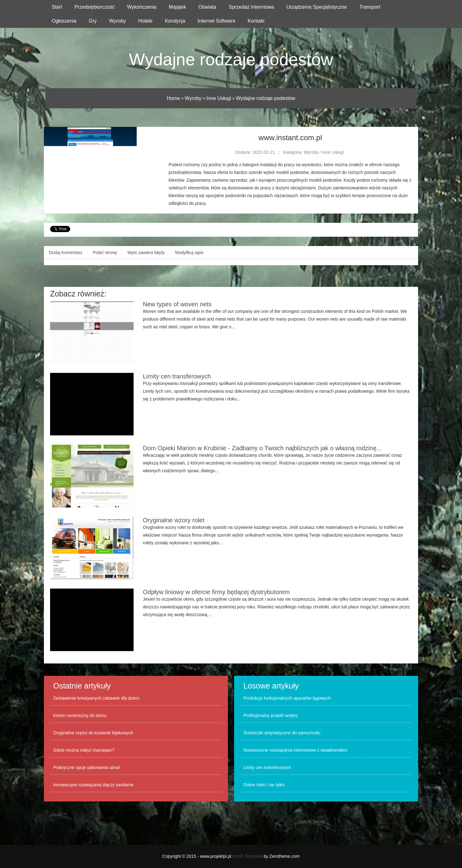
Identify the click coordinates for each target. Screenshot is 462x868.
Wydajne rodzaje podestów (266, 98)
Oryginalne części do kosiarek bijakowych (93, 733)
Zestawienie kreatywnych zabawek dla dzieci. (97, 698)
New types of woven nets (177, 304)
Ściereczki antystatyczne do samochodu (282, 733)
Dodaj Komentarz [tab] (66, 253)
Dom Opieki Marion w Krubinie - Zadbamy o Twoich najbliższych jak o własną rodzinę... (262, 448)
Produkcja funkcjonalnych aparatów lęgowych (287, 698)
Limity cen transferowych (177, 376)
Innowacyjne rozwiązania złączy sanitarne (93, 785)
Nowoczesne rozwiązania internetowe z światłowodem (295, 750)
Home (173, 98)
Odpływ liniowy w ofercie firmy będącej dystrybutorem (216, 592)
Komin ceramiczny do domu (80, 715)
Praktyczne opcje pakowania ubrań (87, 767)
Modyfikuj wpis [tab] (189, 253)
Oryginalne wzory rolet (174, 520)
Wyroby (193, 98)
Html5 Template (248, 856)
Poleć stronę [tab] (105, 253)
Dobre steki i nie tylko (264, 785)
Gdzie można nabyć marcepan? (84, 750)
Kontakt (256, 21)
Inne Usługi (219, 98)
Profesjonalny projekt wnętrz (271, 715)
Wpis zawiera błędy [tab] (146, 253)
